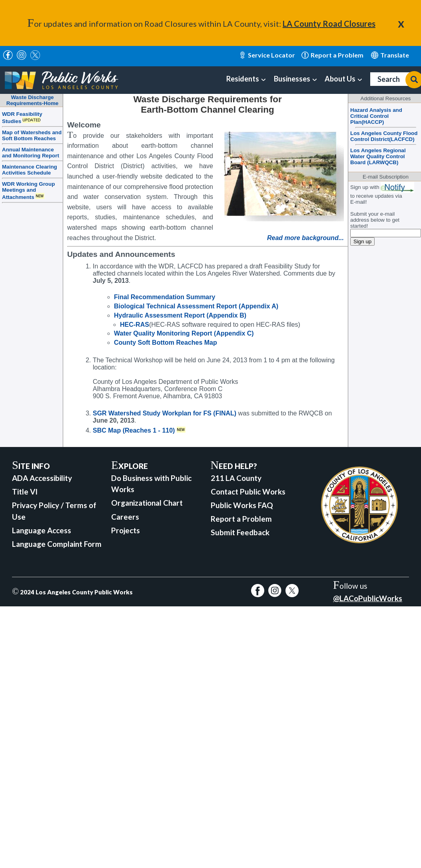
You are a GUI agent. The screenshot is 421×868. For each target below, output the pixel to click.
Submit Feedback (240, 532)
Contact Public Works (248, 492)
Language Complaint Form (57, 544)
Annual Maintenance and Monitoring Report (31, 153)
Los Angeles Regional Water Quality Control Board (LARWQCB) (378, 156)
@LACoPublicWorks (368, 598)
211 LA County (236, 478)
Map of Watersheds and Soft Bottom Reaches (32, 135)
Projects (126, 530)
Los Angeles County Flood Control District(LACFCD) (384, 136)
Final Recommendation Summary (165, 297)
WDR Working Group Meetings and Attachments (28, 191)
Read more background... (305, 238)
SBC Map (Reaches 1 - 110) (134, 430)
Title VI (25, 492)
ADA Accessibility (42, 478)
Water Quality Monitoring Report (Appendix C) (184, 333)
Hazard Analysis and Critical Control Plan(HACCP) (376, 116)
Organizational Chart (147, 503)
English (390, 55)
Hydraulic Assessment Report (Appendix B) (180, 315)
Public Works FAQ (242, 505)
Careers (125, 517)
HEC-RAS (135, 325)
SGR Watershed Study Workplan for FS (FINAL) (165, 413)
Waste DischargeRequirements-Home (32, 100)
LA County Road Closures (329, 24)
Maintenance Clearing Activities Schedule (30, 170)
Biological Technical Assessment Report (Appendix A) (196, 306)
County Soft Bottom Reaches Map (166, 343)
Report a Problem (241, 519)
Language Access (42, 530)
